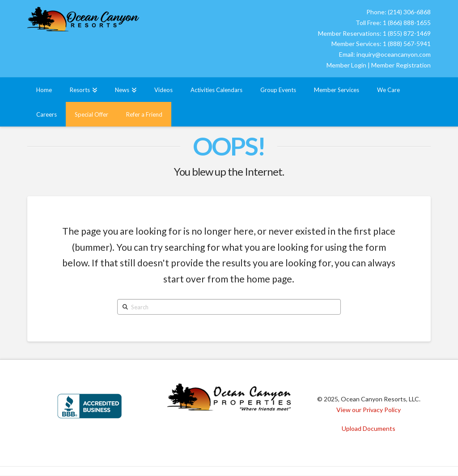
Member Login (346, 65)
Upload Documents (369, 428)
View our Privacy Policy (369, 410)
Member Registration (401, 65)
